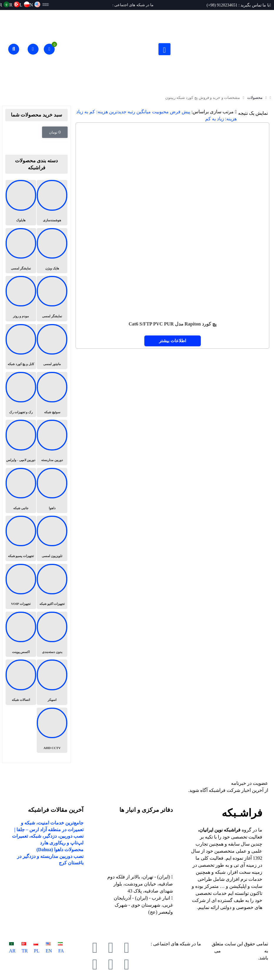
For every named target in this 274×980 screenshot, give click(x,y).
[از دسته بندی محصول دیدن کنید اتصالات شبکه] (21, 682)
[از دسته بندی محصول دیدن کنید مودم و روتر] (21, 298)
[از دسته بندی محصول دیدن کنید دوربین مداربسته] (52, 442)
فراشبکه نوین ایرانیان (243, 951)
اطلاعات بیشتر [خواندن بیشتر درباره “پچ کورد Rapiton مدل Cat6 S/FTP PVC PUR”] (173, 341)
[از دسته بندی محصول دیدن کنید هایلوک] (21, 203)
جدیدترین (118, 112)
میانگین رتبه (139, 112)
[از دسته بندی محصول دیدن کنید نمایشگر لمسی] (21, 251)
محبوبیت (160, 112)
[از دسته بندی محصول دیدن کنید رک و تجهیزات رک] (21, 394)
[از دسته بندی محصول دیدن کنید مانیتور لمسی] (52, 347)
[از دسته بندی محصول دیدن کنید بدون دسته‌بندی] (52, 634)
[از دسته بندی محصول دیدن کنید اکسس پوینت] (21, 634)
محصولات (255, 98)
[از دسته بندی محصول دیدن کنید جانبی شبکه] (21, 490)
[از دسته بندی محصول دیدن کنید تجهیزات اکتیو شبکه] (52, 586)
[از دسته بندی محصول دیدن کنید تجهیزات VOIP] (21, 586)
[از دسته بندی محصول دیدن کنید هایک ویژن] (52, 251)
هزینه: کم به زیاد (92, 112)
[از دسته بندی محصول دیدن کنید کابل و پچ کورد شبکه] (21, 347)
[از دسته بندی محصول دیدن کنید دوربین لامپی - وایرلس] (21, 442)
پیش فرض (180, 112)
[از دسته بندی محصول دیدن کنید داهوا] (52, 490)
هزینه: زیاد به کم (221, 119)
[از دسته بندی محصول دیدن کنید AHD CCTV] (52, 730)
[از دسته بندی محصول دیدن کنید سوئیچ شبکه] (52, 394)
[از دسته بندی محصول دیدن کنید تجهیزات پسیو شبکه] (21, 538)
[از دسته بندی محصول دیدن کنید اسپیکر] (52, 682)
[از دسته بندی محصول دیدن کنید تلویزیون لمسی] (52, 538)
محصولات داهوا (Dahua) (60, 850)
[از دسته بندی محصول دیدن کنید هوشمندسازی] (52, 203)
